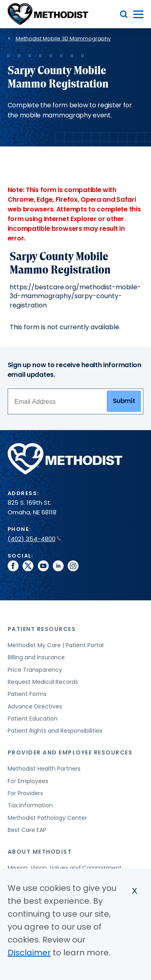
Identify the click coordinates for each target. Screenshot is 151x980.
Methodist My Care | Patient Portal (56, 645)
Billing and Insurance (36, 657)
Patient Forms (27, 694)
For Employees (28, 781)
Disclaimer (29, 953)
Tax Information (30, 805)
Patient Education (33, 719)
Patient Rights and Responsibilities (55, 731)
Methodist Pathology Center (47, 818)
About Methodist (40, 852)
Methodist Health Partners (44, 769)
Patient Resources (42, 629)
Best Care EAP (27, 830)
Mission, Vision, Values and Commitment (65, 868)
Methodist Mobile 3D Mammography (63, 39)
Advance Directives (35, 706)
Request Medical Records (43, 682)
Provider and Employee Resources (70, 752)
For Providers (25, 793)
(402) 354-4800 (34, 539)
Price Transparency (35, 670)
